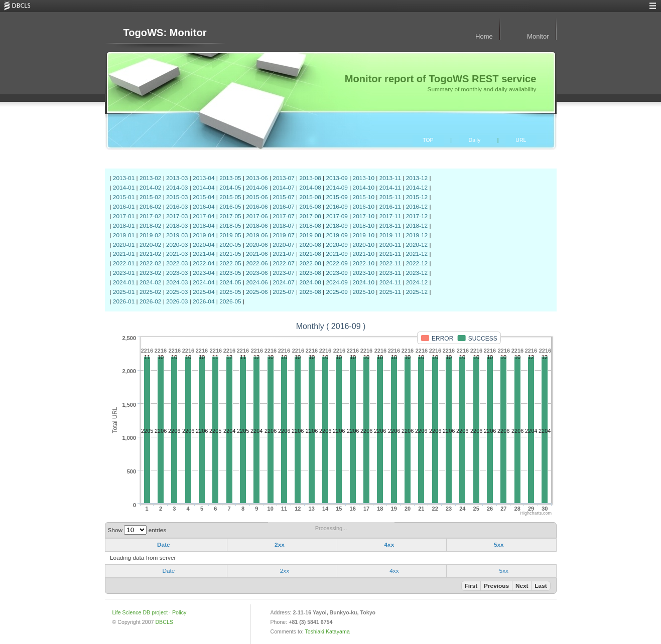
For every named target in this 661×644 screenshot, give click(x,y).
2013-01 (124, 178)
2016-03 (177, 207)
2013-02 (150, 178)
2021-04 (204, 254)
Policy (179, 612)
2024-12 (417, 282)
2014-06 (257, 188)
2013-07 (283, 178)
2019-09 (337, 235)
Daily (475, 140)
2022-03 (177, 263)
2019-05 (230, 235)
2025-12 (417, 292)
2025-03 (177, 292)
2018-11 (390, 226)
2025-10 (364, 292)
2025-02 (150, 292)
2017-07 (283, 216)
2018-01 (124, 226)
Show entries (137, 530)
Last (541, 586)
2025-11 (390, 292)
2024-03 (177, 282)
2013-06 (257, 178)
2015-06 (257, 197)
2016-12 (417, 207)
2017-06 (257, 216)
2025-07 (283, 292)
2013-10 (364, 178)
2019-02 (150, 235)
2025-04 (204, 292)
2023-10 (364, 273)
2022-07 (283, 263)
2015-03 (177, 197)
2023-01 (124, 273)
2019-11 (390, 235)
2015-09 (337, 197)
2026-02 (150, 301)
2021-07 (283, 254)
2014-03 (177, 188)
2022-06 (257, 263)
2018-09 (337, 226)
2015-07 (283, 197)
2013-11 (390, 178)
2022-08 (310, 263)
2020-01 (124, 245)
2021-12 (417, 254)
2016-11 (390, 207)
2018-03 (177, 226)
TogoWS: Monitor (165, 33)
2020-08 (310, 245)
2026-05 (230, 301)
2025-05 (230, 292)
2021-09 (337, 254)
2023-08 (310, 273)
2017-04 (204, 216)
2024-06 (257, 282)
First (471, 586)
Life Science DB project (140, 612)
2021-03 (177, 254)
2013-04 (204, 178)
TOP (428, 140)
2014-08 (310, 188)
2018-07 (283, 226)
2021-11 (390, 254)
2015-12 (417, 197)
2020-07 (283, 245)
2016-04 (204, 207)
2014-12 (417, 188)
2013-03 (177, 178)
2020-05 (230, 245)
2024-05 (230, 282)
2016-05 (230, 207)
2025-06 (257, 292)
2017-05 (230, 216)
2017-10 (364, 216)
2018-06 (257, 226)
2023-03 (177, 273)
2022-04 (204, 263)
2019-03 (177, 235)
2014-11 (390, 188)
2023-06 (257, 273)
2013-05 (230, 178)
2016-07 (283, 207)
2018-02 (150, 226)
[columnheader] (166, 545)
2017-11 (390, 216)
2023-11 (390, 273)
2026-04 (204, 301)
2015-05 (230, 197)
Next (522, 586)
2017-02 (150, 216)
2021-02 (150, 254)
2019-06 (257, 235)
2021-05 (230, 254)
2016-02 (150, 207)
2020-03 (177, 245)
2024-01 (124, 282)
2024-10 (364, 282)
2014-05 (230, 188)
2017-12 (417, 216)
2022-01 (124, 263)
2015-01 (124, 197)
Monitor (538, 36)
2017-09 (337, 216)
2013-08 (310, 178)
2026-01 (124, 301)
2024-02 (150, 282)
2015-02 (150, 197)
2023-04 (204, 273)
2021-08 (310, 254)
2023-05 (230, 273)
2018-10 (364, 226)
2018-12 (417, 226)
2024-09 (337, 282)
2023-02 (150, 273)
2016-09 (337, 207)
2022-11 (390, 263)
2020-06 (257, 245)
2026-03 (177, 301)
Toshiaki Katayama (327, 631)
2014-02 (150, 188)
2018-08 (310, 226)
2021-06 (257, 254)
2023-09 (337, 273)
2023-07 (283, 273)
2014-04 (204, 188)
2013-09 (337, 178)
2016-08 (310, 207)
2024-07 (283, 282)
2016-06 (257, 207)
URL (521, 140)
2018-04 (204, 226)
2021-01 (124, 254)
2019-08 (310, 235)
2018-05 (230, 226)
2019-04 (204, 235)
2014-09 (337, 188)
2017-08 (310, 216)
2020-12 (417, 245)
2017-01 (124, 216)
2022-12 (417, 263)
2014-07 (283, 188)
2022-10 (364, 263)
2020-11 (390, 245)
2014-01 (124, 188)
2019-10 (364, 235)
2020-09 (337, 245)
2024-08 (310, 282)
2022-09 (337, 263)
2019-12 (417, 235)
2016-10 (364, 207)
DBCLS (164, 622)
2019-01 (124, 235)
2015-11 (390, 197)
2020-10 (364, 245)
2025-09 (337, 292)
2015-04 (204, 197)
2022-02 (150, 263)
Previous (496, 586)
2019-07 (283, 235)
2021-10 (364, 254)
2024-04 (204, 282)
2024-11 (390, 282)
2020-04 (204, 245)
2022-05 (230, 263)
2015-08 (310, 197)
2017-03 (177, 216)
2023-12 (417, 273)
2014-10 (364, 188)
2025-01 (124, 292)
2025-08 (310, 292)
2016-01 (124, 207)
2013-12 (417, 178)
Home (484, 36)
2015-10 (364, 197)
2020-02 (150, 245)
